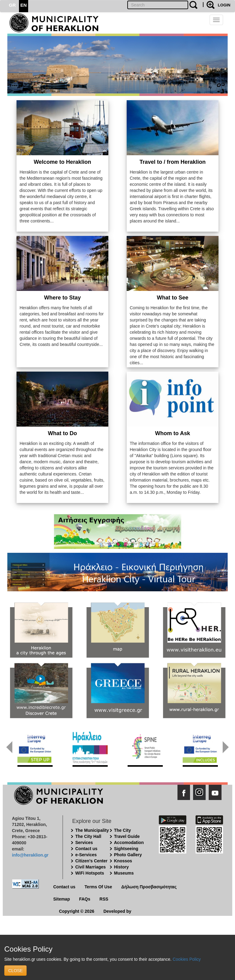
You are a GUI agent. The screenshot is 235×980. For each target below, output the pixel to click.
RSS (104, 899)
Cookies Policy (187, 959)
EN (24, 5)
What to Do (63, 433)
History (121, 867)
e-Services (86, 855)
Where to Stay (62, 298)
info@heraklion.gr (30, 855)
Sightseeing (126, 849)
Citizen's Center (91, 861)
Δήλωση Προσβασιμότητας (149, 887)
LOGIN (224, 5)
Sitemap (62, 899)
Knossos (123, 861)
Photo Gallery (128, 855)
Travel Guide (127, 836)
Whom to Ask (173, 433)
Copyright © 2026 (77, 911)
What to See (172, 298)
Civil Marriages (91, 867)
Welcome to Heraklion (62, 162)
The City (123, 830)
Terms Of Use (98, 887)
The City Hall (88, 836)
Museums (124, 873)
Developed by (117, 911)
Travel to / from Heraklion (173, 162)
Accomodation (129, 842)
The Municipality (92, 830)
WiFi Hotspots (90, 873)
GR (12, 5)
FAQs (85, 899)
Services (84, 842)
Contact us (86, 849)
